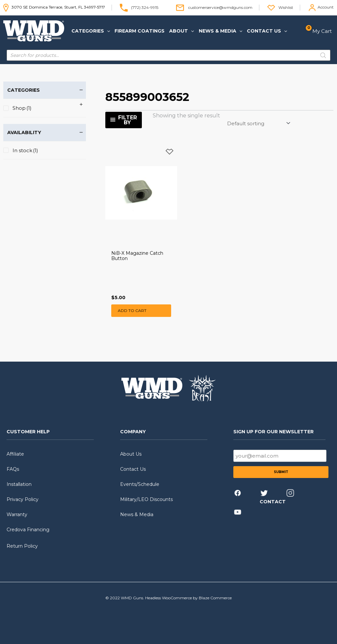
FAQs (13, 469)
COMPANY (133, 432)
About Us (131, 454)
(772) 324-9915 (145, 7)
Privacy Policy (23, 499)
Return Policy (22, 546)
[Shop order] (258, 123)
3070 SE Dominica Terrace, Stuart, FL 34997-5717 (54, 7)
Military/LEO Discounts (146, 499)
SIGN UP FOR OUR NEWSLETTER (273, 432)
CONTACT (273, 502)
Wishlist (286, 7)
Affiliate (15, 454)
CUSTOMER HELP (28, 432)
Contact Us (133, 469)
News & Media (137, 514)
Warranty (17, 514)
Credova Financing (28, 530)
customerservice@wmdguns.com (220, 7)
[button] (91, 31)
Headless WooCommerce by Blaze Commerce (188, 598)
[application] (107, 31)
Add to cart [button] (132, 310)
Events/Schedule (140, 484)
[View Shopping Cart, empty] (321, 31)
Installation (19, 484)
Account (326, 7)
